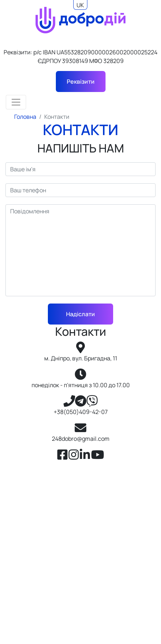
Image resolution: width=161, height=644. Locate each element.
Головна (25, 117)
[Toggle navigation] (16, 102)
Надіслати (80, 314)
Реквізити (81, 81)
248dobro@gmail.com (81, 439)
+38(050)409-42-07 (81, 412)
